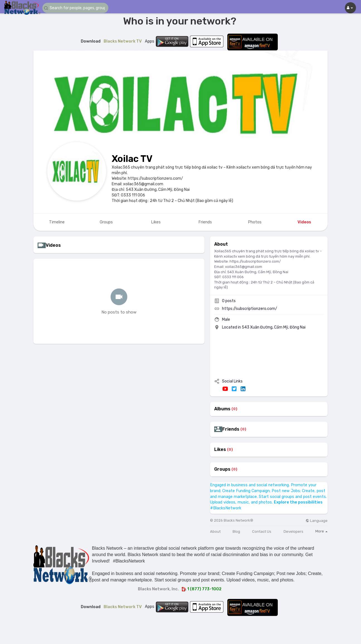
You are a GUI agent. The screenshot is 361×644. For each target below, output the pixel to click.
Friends (231, 429)
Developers (293, 531)
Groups (222, 469)
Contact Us (262, 531)
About (215, 531)
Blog (236, 531)
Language (317, 521)
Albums (222, 409)
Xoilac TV (132, 159)
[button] (76, 8)
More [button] (321, 531)
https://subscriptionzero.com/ (250, 309)
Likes (220, 450)
